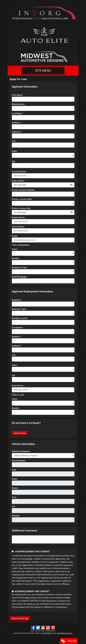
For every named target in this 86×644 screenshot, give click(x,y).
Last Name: (17, 113)
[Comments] (43, 539)
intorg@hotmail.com (65, 633)
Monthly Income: (20, 318)
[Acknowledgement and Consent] (13, 551)
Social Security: (19, 172)
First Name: (17, 95)
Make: (15, 479)
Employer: (17, 300)
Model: (15, 488)
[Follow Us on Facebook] (33, 628)
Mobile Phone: (19, 217)
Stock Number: (19, 461)
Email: (15, 236)
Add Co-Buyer (20, 433)
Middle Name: (18, 104)
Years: (15, 249)
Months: (16, 258)
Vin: (14, 506)
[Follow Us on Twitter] (38, 628)
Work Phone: (18, 386)
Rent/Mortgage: (19, 277)
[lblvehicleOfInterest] (43, 456)
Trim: (14, 497)
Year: (14, 470)
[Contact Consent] (13, 591)
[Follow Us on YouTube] (43, 628)
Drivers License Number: (23, 190)
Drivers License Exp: (21, 208)
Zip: (14, 161)
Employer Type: (19, 309)
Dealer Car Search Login (37, 631)
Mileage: (16, 516)
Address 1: (17, 123)
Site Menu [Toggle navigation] (43, 71)
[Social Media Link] (48, 628)
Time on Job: (18, 395)
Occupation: (17, 327)
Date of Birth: (18, 181)
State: (15, 151)
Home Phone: (18, 227)
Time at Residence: (21, 245)
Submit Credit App (20, 619)
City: (14, 141)
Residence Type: (20, 268)
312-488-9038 (46, 633)
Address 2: (17, 132)
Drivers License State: (22, 199)
